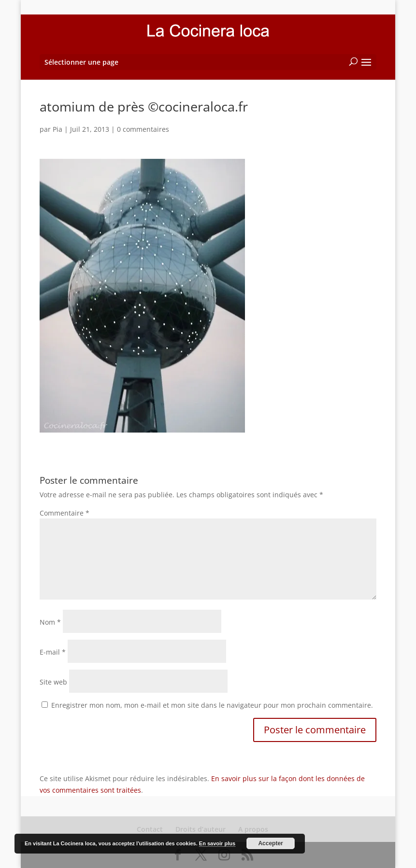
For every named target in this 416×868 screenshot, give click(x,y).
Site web (53, 682)
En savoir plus (217, 843)
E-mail (53, 652)
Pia (57, 129)
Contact (150, 829)
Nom (50, 622)
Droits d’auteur (201, 829)
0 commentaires (143, 129)
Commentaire (65, 513)
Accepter (270, 843)
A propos (253, 829)
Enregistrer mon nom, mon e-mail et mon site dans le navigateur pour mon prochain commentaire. (212, 705)
